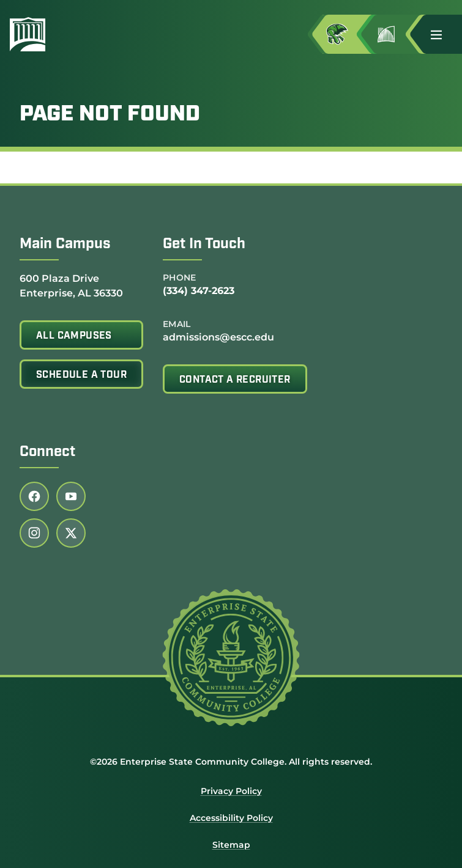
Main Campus (65, 245)
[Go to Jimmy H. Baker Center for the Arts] (396, 34)
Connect (47, 452)
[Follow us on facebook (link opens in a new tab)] (34, 496)
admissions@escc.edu (218, 337)
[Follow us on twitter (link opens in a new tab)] (71, 533)
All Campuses (74, 336)
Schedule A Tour (81, 375)
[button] (441, 34)
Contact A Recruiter (235, 380)
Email (177, 324)
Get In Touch (204, 245)
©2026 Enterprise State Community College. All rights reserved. (231, 762)
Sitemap (231, 845)
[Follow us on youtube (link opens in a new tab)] (71, 496)
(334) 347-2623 (199, 291)
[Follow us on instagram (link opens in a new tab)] (34, 533)
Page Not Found (110, 115)
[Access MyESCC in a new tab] (347, 34)
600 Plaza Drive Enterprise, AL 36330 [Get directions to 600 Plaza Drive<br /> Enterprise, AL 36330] (71, 285)
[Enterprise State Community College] (32, 34)
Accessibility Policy (231, 818)
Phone (180, 278)
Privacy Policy (231, 791)
